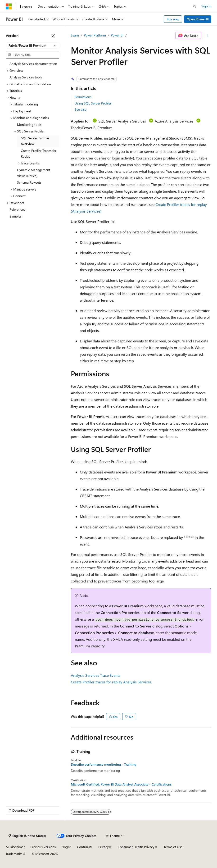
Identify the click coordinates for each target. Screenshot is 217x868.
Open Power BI (198, 19)
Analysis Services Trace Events (96, 675)
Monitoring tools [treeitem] (29, 125)
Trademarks (14, 854)
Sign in (206, 6)
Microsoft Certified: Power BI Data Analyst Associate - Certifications (121, 784)
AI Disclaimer (15, 847)
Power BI (117, 35)
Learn (75, 35)
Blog (65, 847)
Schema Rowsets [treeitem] (29, 182)
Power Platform (95, 35)
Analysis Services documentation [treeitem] (33, 64)
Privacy (104, 847)
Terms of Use (173, 847)
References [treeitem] (17, 209)
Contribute (85, 847)
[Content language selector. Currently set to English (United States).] (27, 836)
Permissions (83, 97)
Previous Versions (43, 847)
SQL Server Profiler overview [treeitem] (35, 141)
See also (81, 109)
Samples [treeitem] (16, 216)
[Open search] (195, 6)
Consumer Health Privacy (136, 847)
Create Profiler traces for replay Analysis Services (111, 682)
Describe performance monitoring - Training (104, 764)
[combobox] (32, 45)
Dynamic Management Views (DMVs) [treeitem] (34, 173)
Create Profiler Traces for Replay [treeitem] (39, 154)
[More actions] (207, 36)
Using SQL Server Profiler (93, 103)
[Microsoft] (9, 6)
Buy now (173, 19)
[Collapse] (53, 36)
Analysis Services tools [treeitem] (26, 77)
